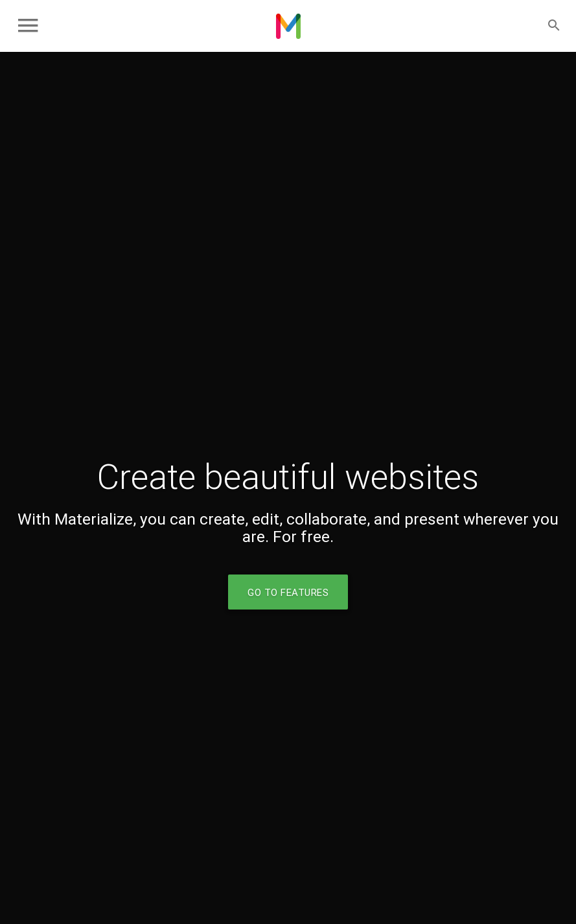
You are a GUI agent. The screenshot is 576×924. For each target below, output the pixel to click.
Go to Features (288, 592)
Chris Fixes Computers (288, 26)
